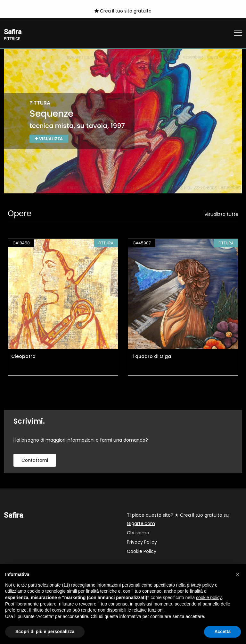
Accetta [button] (222, 631)
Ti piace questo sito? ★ (178, 520)
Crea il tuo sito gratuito (123, 11)
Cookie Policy (142, 552)
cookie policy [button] (209, 597)
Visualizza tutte (221, 215)
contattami (35, 461)
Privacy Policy (142, 542)
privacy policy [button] (200, 585)
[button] (238, 574)
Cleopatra (23, 357)
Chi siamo (138, 533)
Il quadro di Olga (151, 357)
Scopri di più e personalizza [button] (45, 631)
